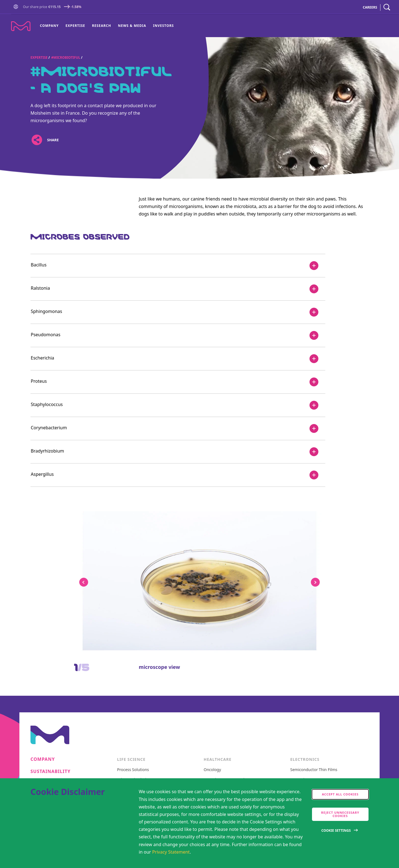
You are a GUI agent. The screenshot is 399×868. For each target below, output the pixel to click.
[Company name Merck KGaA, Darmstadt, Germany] (21, 26)
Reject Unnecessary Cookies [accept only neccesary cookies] (340, 814)
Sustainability (51, 604)
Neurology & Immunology (227, 612)
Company (49, 26)
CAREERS (370, 7)
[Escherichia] (178, 359)
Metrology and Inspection (314, 632)
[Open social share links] (37, 140)
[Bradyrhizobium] (178, 452)
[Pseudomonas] (178, 335)
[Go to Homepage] (17, 7)
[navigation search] (387, 7)
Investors (163, 26)
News (37, 640)
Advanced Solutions (135, 612)
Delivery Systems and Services (318, 643)
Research (102, 26)
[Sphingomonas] (178, 312)
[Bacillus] (178, 266)
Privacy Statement (171, 852)
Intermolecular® (305, 663)
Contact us (46, 677)
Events (39, 653)
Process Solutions (133, 602)
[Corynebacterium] (178, 428)
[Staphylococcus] (178, 405)
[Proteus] (178, 382)
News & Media (132, 26)
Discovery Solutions (135, 622)
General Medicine (220, 632)
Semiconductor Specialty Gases (319, 653)
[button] (17, 7)
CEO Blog (299, 673)
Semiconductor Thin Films (314, 602)
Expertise (76, 26)
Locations (44, 689)
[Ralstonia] (178, 289)
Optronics (299, 612)
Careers (41, 616)
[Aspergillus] (178, 475)
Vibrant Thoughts (219, 643)
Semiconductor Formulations (317, 622)
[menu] (107, 26)
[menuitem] (51, 26)
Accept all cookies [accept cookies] (340, 794)
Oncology (212, 602)
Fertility (210, 622)
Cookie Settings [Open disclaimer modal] (336, 830)
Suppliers (43, 665)
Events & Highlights (308, 683)
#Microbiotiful (66, 57)
